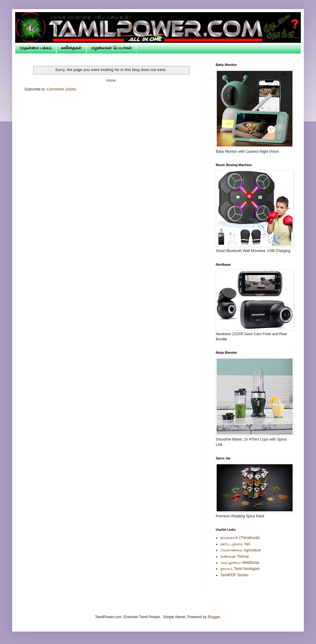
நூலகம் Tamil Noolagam (240, 569)
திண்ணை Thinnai (235, 557)
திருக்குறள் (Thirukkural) (240, 538)
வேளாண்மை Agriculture (241, 550)
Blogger (214, 617)
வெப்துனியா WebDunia (240, 563)
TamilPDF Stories (234, 575)
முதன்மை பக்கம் (36, 48)
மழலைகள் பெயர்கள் (111, 48)
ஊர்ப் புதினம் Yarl (235, 544)
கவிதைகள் (71, 48)
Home (111, 80)
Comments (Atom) (61, 89)
